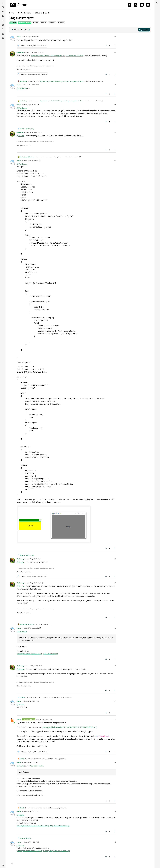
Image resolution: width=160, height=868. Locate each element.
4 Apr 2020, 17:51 (33, 105)
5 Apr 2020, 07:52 (36, 583)
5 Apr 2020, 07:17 (36, 559)
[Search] (3, 29)
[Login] (157, 3)
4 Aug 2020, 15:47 (33, 762)
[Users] (3, 20)
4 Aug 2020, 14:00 (47, 719)
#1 (115, 37)
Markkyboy (20, 52)
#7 (115, 559)
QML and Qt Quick (24, 23)
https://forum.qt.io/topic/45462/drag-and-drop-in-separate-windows (57, 56)
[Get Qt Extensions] (3, 34)
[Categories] (3, 3)
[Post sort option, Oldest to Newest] (19, 30)
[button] (3, 865)
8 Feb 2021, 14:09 (33, 842)
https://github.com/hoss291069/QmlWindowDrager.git (37, 654)
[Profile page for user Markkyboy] (12, 54)
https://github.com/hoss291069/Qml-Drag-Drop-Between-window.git (43, 826)
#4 (115, 105)
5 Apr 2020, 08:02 (33, 628)
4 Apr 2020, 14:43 (33, 85)
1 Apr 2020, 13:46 (33, 37)
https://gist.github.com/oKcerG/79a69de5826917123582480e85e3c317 (69, 727)
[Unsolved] (3, 38)
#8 (115, 583)
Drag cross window (37, 766)
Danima (19, 37)
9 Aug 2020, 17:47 (33, 812)
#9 (115, 628)
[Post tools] (114, 46)
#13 (115, 762)
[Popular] (3, 16)
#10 (115, 666)
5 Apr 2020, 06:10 (33, 161)
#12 (115, 719)
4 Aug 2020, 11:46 (33, 701)
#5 (115, 132)
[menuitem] (157, 3)
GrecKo (19, 719)
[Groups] (3, 25)
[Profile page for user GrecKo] (12, 721)
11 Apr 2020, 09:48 (36, 666)
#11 (115, 701)
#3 (115, 85)
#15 (115, 842)
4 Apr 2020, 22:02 (36, 132)
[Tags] (3, 12)
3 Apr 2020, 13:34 (36, 52)
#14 (115, 812)
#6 (115, 161)
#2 (115, 52)
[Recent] (3, 7)
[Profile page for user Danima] (12, 38)
